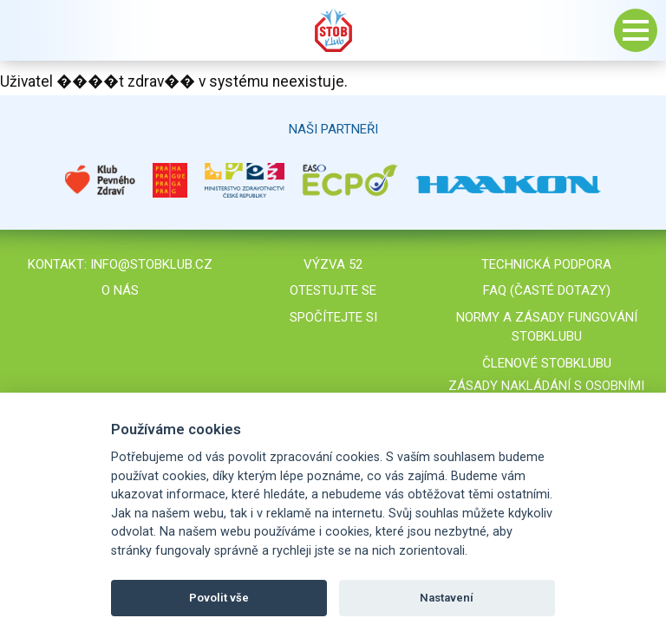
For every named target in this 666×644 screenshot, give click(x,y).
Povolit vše (219, 598)
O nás (120, 290)
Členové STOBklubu (547, 363)
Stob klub (333, 30)
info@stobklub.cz (151, 264)
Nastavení (447, 598)
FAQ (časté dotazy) (547, 290)
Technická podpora (546, 264)
